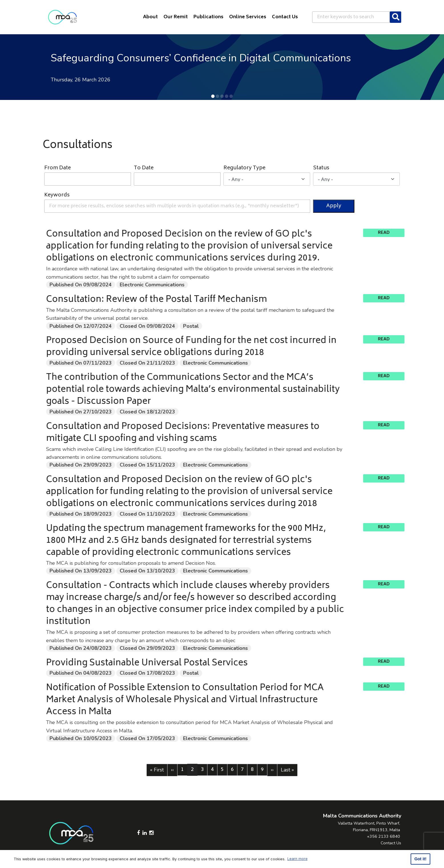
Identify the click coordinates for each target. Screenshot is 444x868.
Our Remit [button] (176, 17)
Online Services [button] (248, 17)
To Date (144, 168)
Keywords (57, 195)
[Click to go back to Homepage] (62, 17)
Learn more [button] (297, 859)
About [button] (150, 17)
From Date (57, 168)
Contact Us (391, 843)
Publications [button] (208, 17)
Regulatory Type (244, 168)
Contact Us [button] (285, 17)
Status (321, 168)
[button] (213, 96)
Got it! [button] (420, 859)
